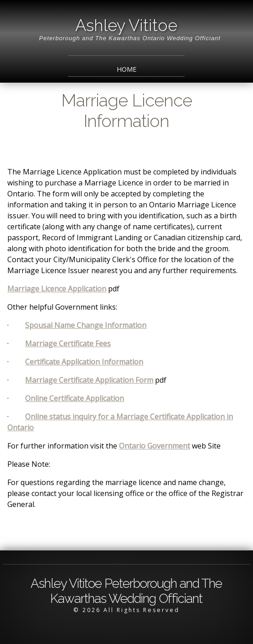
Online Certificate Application (75, 398)
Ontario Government (155, 446)
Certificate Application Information (84, 362)
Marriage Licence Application (57, 289)
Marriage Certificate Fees (68, 343)
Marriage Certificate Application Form (89, 380)
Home (126, 69)
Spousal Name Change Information (86, 325)
